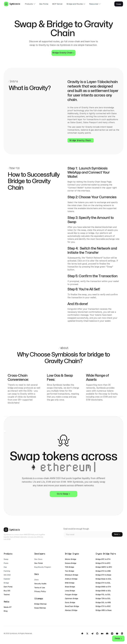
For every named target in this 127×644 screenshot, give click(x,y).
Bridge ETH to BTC (103, 563)
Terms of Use (40, 588)
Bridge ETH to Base (103, 575)
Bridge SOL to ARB (103, 602)
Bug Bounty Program (43, 567)
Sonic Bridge (70, 602)
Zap (5, 567)
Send (117, 534)
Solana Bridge (71, 563)
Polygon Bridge (71, 594)
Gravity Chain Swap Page (99, 182)
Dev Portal (39, 563)
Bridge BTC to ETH (103, 559)
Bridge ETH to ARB (103, 571)
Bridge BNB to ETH (103, 587)
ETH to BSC (106, 606)
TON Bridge (70, 567)
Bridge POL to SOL (103, 594)
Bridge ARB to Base (104, 610)
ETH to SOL (106, 583)
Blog (6, 611)
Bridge (6, 583)
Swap (6, 559)
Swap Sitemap (40, 608)
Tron (67, 571)
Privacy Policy (40, 591)
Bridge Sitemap (40, 604)
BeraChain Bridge (72, 606)
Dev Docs (38, 559)
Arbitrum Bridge (71, 579)
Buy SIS (7, 591)
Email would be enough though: (76, 529)
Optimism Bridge (72, 598)
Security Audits (40, 584)
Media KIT (8, 607)
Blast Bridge (70, 587)
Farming (7, 571)
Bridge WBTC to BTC (104, 567)
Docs (36, 580)
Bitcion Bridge (71, 559)
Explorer (7, 579)
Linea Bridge (70, 591)
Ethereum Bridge (72, 575)
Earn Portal (8, 587)
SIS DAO (7, 575)
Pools (6, 563)
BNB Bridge (70, 583)
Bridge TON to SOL (103, 598)
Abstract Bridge (71, 610)
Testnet (7, 594)
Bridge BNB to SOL (103, 591)
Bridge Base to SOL (103, 579)
